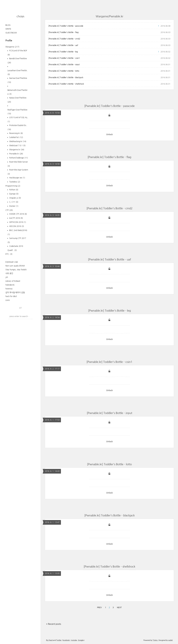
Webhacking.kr (17, 141)
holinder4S (10, 285)
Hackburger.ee (17, 178)
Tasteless (14, 182)
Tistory (155, 640)
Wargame (12, 47)
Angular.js (15, 198)
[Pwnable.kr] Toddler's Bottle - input (64, 64)
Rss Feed (49, 640)
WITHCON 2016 (17, 222)
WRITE (8, 29)
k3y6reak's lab (12, 262)
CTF (9, 210)
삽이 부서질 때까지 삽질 (15, 292)
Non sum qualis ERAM (15, 266)
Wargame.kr (16, 150)
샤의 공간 (9, 273)
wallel (170, 640)
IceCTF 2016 (16, 218)
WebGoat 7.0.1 (17, 145)
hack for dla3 (11, 296)
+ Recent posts (54, 624)
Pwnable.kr (16, 154)
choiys (20, 16)
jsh (7, 277)
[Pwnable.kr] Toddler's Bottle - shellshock (66, 84)
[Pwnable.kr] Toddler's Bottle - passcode (66, 26)
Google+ (81, 640)
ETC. (9, 254)
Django (14, 194)
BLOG (8, 25)
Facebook (66, 640)
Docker (14, 206)
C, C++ (13, 202)
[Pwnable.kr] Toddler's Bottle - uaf (63, 45)
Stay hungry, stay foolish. (16, 270)
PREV (99, 607)
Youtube (74, 640)
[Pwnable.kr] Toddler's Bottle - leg (63, 52)
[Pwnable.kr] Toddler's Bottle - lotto (64, 71)
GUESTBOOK (11, 33)
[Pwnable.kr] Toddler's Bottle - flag (63, 32)
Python (13, 190)
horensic (9, 289)
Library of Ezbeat (13, 281)
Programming (13, 186)
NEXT (119, 607)
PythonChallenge (18, 158)
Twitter (59, 640)
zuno (8, 300)
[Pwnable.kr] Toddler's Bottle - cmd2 (64, 39)
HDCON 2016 (16, 226)
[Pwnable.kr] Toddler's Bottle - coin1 (64, 58)
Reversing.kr (16, 133)
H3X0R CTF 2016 (18, 214)
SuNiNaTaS (16, 137)
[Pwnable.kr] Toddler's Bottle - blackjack (66, 77)
